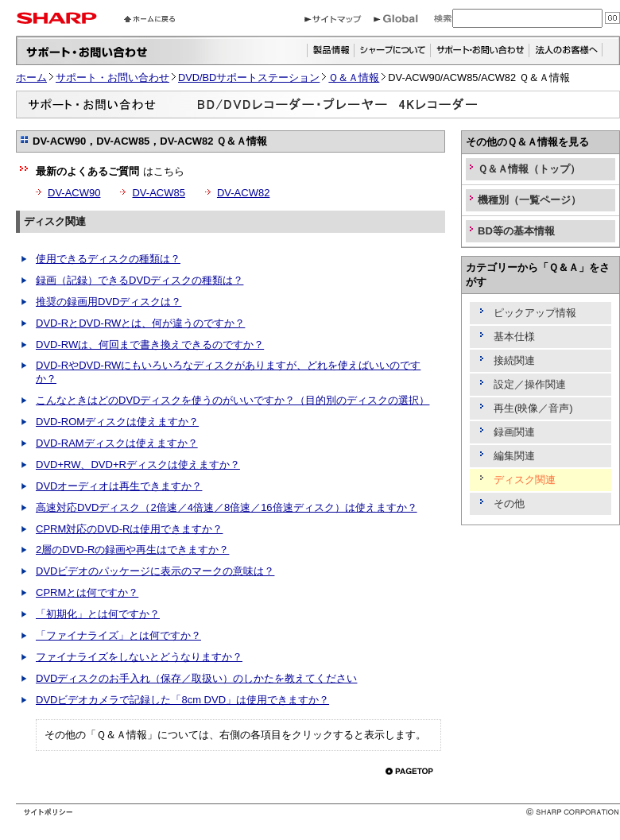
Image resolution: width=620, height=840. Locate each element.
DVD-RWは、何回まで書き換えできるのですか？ (150, 345)
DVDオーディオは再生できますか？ (119, 486)
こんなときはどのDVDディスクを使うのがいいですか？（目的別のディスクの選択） (232, 400)
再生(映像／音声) (533, 408)
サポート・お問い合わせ (112, 77)
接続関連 (514, 360)
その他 (509, 503)
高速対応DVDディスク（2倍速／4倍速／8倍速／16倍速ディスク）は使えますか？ (227, 507)
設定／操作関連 (530, 384)
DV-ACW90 (74, 193)
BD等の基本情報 (516, 231)
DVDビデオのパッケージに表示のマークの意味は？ (155, 571)
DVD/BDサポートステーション (249, 77)
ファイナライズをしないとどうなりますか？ (139, 657)
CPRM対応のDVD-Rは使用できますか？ (129, 529)
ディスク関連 (55, 221)
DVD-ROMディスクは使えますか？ (117, 422)
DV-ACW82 (243, 193)
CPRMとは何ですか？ (87, 592)
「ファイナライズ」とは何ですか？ (118, 635)
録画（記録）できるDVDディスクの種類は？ (139, 280)
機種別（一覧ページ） (529, 200)
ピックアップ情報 (535, 313)
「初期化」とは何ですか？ (98, 614)
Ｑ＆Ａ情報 (354, 77)
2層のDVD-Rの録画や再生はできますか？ (132, 550)
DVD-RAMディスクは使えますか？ (117, 443)
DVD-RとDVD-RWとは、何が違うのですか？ (140, 323)
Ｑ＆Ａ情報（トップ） (529, 169)
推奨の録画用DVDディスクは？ (108, 302)
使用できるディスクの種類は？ (108, 259)
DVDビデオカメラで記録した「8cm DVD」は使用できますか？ (182, 700)
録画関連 (514, 432)
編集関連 (514, 456)
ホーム (31, 77)
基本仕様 (514, 337)
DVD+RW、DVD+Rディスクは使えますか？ (138, 465)
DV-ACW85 (158, 193)
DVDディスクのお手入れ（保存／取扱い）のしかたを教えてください (196, 678)
